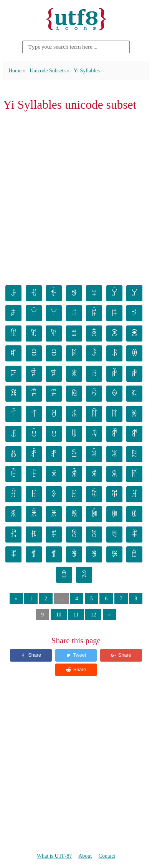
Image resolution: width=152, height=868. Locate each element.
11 (76, 615)
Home (15, 71)
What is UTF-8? (54, 856)
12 (93, 615)
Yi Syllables (87, 71)
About (85, 856)
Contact (107, 856)
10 (59, 615)
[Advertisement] (76, 197)
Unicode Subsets (48, 71)
